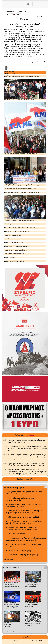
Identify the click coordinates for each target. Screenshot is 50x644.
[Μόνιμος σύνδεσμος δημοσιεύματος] (26, 62)
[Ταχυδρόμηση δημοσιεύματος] (38, 62)
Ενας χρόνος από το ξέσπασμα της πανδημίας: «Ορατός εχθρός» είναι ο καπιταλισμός (24, 512)
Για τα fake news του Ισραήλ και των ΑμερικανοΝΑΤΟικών (20, 499)
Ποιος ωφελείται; (10, 258)
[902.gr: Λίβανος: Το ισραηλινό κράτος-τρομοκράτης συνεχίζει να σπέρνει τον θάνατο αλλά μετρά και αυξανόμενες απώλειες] (5, 455)
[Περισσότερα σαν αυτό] (32, 62)
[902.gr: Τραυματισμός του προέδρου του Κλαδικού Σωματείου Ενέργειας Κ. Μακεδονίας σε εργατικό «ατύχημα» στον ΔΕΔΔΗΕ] (5, 446)
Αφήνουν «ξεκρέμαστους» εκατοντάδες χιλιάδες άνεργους (22, 76)
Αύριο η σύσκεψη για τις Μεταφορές (15, 261)
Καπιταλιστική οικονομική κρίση (19, 551)
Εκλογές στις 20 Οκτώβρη (12, 235)
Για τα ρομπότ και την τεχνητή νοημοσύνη (23, 555)
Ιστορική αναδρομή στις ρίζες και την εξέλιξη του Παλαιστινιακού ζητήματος (24, 506)
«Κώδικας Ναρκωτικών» (17, 534)
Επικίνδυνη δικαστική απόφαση (14, 254)
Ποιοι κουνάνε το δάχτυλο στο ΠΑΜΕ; (16, 246)
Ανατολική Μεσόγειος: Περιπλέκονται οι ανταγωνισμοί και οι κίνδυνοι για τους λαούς (22, 529)
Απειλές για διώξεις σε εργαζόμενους (16, 250)
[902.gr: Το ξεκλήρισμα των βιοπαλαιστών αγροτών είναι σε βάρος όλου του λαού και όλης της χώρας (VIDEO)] (5, 463)
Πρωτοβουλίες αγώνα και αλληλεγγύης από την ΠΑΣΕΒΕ (22, 192)
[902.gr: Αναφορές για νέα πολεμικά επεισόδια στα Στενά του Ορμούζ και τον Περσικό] (5, 440)
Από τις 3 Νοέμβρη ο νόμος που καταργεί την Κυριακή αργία (25, 171)
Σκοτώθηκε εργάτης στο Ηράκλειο (15, 224)
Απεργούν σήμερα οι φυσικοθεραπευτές (17, 231)
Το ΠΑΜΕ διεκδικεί (10, 239)
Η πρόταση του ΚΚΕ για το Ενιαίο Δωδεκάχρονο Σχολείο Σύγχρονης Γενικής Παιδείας (24, 522)
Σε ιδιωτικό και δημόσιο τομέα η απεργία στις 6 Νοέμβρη (25, 128)
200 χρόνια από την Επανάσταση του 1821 (24, 517)
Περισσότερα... (9, 560)
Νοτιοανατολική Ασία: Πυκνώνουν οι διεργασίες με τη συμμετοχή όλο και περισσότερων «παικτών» (26, 539)
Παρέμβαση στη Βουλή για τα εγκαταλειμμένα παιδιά (20, 189)
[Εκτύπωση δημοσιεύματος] (44, 62)
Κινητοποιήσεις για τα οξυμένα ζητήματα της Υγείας (25, 90)
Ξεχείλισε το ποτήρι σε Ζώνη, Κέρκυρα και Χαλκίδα (25, 208)
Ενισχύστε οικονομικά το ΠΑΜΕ (14, 243)
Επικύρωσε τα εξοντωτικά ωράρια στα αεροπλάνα (20, 228)
